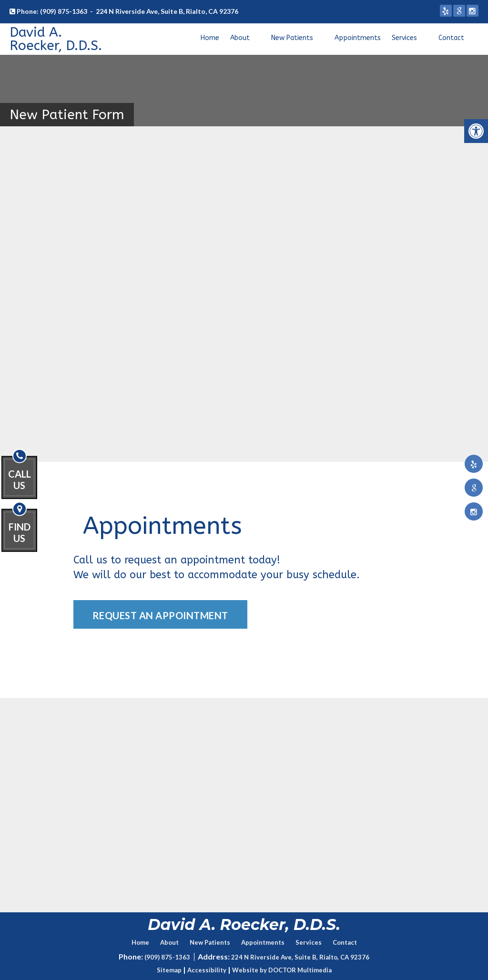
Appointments (358, 38)
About (240, 38)
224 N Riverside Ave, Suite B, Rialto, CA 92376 (167, 11)
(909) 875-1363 (64, 11)
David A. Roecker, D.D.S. (56, 39)
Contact (451, 38)
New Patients (292, 38)
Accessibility (207, 970)
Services (404, 38)
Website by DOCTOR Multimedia (282, 970)
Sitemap (169, 970)
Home (210, 38)
